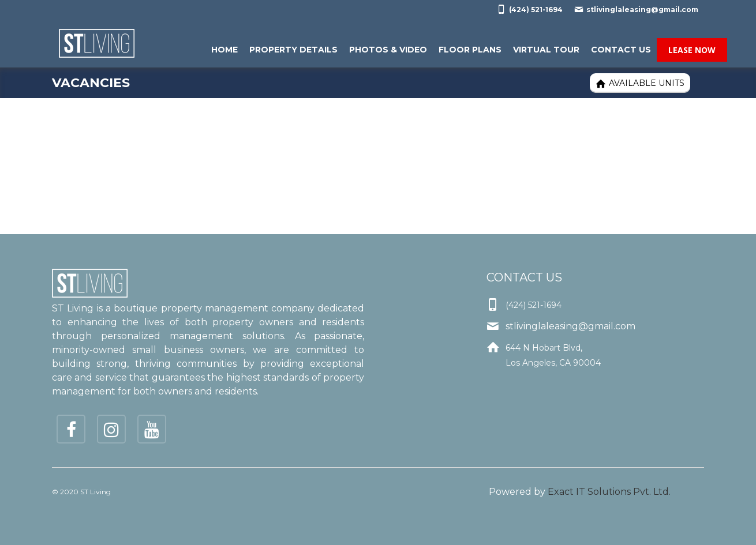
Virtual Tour (546, 50)
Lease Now (692, 50)
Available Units (640, 83)
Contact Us (621, 50)
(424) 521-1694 (530, 9)
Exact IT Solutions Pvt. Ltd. (609, 492)
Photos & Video (388, 50)
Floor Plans (470, 50)
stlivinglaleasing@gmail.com (636, 9)
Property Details (293, 50)
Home (224, 50)
